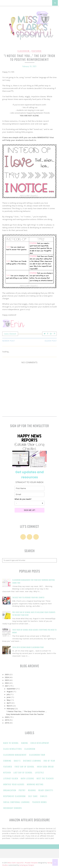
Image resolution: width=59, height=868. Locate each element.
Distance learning (32, 761)
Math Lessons (27, 778)
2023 (7, 680)
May (9, 700)
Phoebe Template (31, 863)
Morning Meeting (35, 784)
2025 (7, 675)
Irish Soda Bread (45, 767)
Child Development (40, 743)
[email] (29, 494)
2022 (7, 683)
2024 (7, 677)
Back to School (11, 743)
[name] (29, 488)
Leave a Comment (10, 334)
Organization (10, 790)
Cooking (7, 761)
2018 (7, 723)
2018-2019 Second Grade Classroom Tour (28, 647)
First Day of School (25, 767)
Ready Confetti (46, 790)
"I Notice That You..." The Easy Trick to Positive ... (27, 711)
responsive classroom (14, 796)
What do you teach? (23, 499)
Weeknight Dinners (13, 808)
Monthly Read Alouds (14, 784)
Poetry (22, 790)
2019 (7, 720)
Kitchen (7, 773)
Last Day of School (23, 773)
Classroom (24, 51)
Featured (37, 51)
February (11, 709)
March (10, 706)
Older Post (51, 341)
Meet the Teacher (45, 778)
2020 (7, 717)
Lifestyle (40, 773)
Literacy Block (11, 778)
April (9, 703)
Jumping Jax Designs (27, 865)
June (9, 697)
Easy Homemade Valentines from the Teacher (25, 714)
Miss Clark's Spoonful (16, 863)
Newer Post (9, 341)
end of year (49, 761)
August (10, 692)
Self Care (33, 796)
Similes (44, 796)
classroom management (15, 755)
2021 (7, 686)
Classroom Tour (37, 755)
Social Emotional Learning (16, 802)
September (12, 689)
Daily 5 (17, 761)
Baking (25, 743)
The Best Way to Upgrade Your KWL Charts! (28, 597)
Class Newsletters (13, 749)
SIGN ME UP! (30, 510)
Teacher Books (39, 802)
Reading (32, 790)
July (9, 694)
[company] (29, 503)
